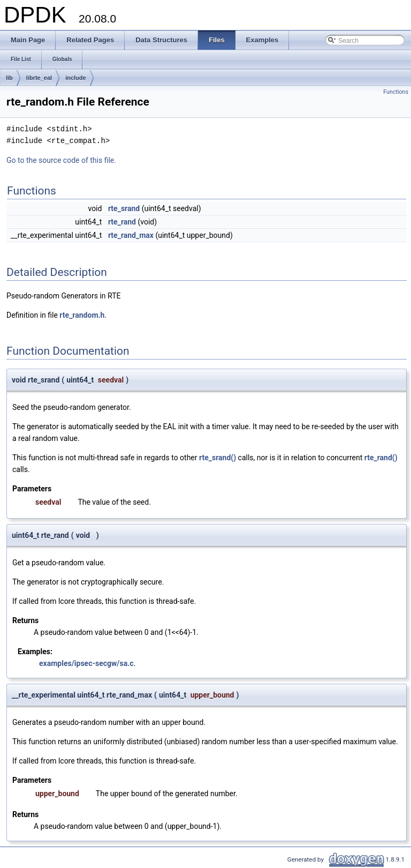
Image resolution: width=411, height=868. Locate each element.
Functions (396, 92)
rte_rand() (381, 458)
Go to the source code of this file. (61, 160)
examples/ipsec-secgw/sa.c (86, 663)
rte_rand (122, 222)
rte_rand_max (131, 235)
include (76, 78)
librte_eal (39, 78)
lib (9, 78)
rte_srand (124, 208)
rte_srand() (218, 458)
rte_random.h (82, 315)
